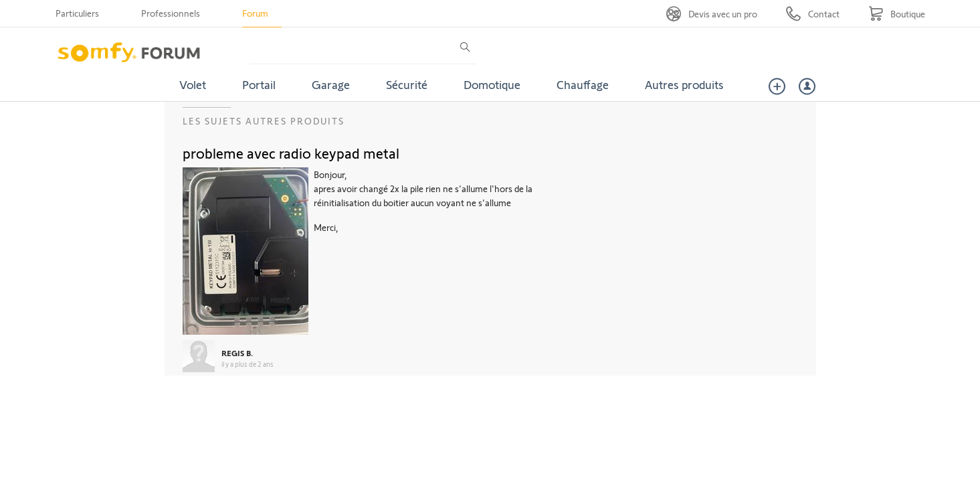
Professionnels (171, 13)
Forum (255, 13)
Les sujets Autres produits (264, 121)
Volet (193, 84)
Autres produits (684, 84)
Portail (259, 84)
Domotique (492, 84)
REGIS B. (237, 353)
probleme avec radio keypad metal (291, 153)
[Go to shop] (897, 14)
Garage (331, 84)
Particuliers (77, 13)
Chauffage (583, 84)
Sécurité (407, 84)
